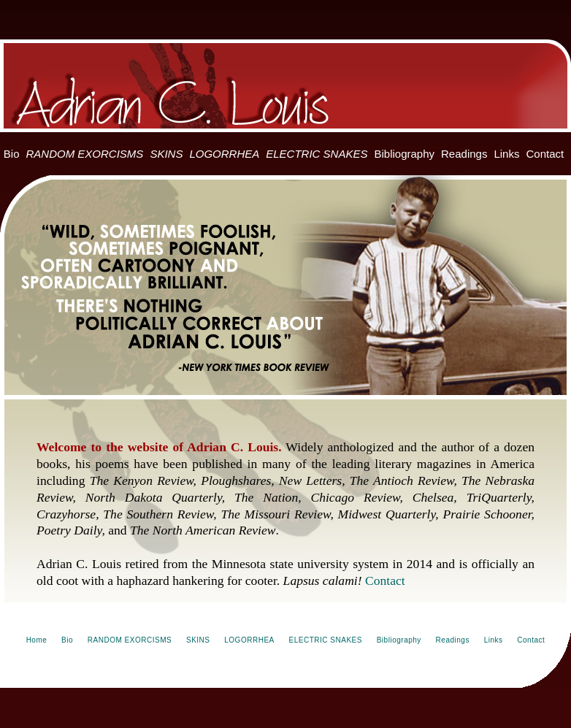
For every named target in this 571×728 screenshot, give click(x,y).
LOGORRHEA (224, 154)
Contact (545, 154)
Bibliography (404, 154)
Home (37, 640)
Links (506, 154)
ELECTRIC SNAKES (317, 154)
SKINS (166, 154)
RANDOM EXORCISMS (85, 154)
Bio (12, 154)
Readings (464, 154)
